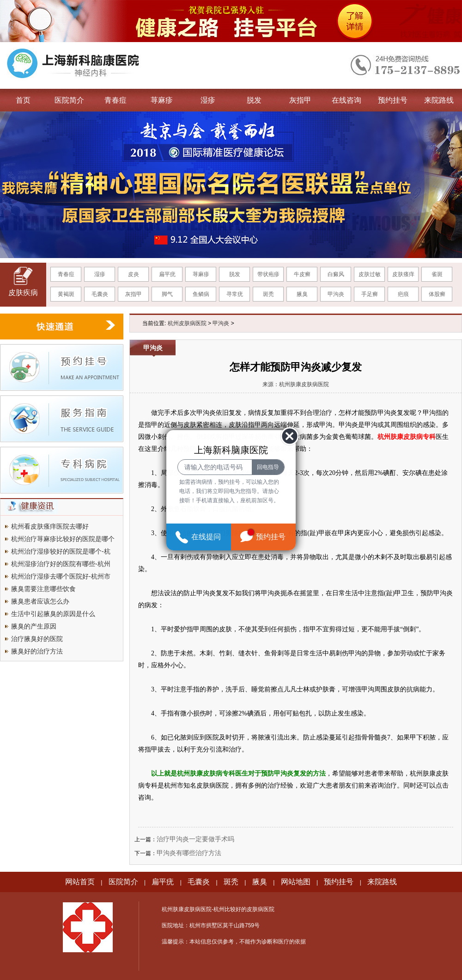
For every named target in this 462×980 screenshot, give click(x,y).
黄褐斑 (66, 294)
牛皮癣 (302, 274)
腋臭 (302, 294)
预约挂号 (393, 100)
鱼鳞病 (201, 294)
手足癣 (370, 294)
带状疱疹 (268, 274)
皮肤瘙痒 (403, 274)
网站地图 (296, 882)
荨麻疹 (162, 100)
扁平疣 (167, 274)
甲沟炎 (336, 294)
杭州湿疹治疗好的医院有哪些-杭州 (61, 564)
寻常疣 (235, 294)
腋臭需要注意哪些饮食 (43, 589)
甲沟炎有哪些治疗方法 (189, 853)
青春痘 (115, 100)
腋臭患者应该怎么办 (40, 601)
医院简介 (69, 100)
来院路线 (439, 100)
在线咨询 (346, 100)
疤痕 (403, 294)
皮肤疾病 (23, 293)
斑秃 (268, 294)
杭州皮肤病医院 (187, 323)
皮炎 (134, 274)
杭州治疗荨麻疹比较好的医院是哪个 (63, 539)
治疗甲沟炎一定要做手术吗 (195, 839)
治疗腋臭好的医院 (37, 639)
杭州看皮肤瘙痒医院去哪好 (50, 526)
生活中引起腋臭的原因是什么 (53, 614)
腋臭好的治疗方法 (37, 651)
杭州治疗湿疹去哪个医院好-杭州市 (61, 576)
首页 (23, 100)
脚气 (167, 294)
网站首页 (80, 882)
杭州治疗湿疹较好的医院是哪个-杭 (61, 551)
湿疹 (208, 100)
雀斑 (437, 274)
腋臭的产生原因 (34, 626)
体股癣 (437, 294)
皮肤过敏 (370, 274)
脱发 (254, 100)
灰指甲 (300, 100)
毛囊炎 (100, 294)
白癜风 (336, 274)
